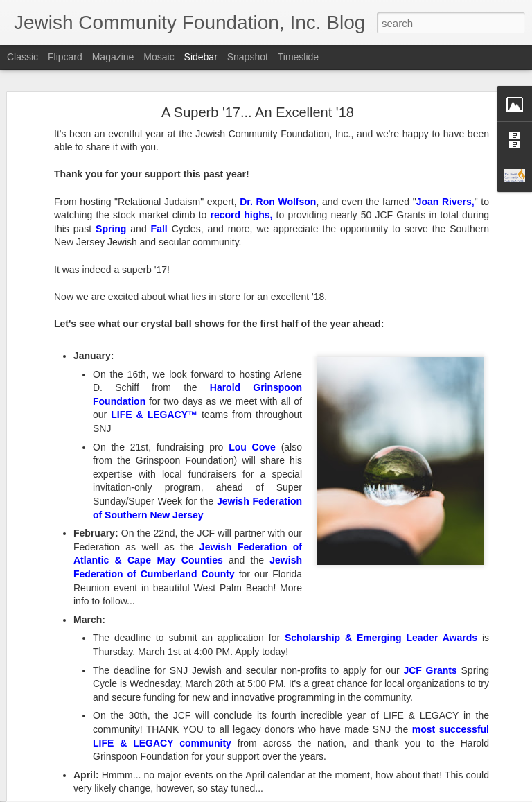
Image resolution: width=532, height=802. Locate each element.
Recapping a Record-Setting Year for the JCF (117, 740)
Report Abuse (350, 794)
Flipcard (65, 57)
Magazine (113, 57)
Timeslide (298, 57)
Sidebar (201, 57)
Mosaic (159, 57)
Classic (23, 57)
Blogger (309, 794)
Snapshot (248, 57)
